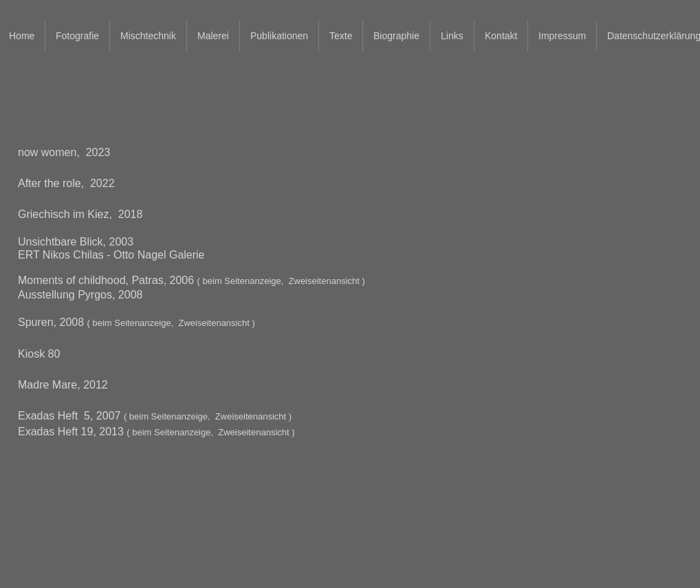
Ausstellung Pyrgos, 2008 (80, 295)
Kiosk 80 (39, 354)
